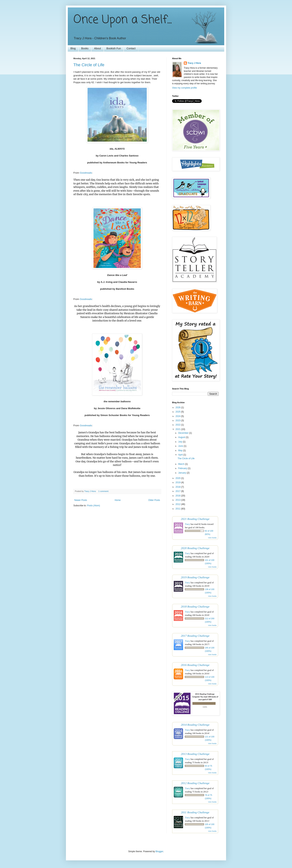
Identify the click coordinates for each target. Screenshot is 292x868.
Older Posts (154, 500)
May (181, 450)
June (181, 446)
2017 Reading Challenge (195, 636)
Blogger (159, 851)
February (183, 468)
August (182, 437)
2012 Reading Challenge (195, 783)
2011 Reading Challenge (195, 812)
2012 (178, 504)
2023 (178, 421)
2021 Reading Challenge (195, 519)
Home (118, 500)
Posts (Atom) (93, 506)
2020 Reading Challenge (195, 548)
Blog (73, 48)
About (97, 48)
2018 (178, 487)
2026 (178, 407)
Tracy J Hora (194, 63)
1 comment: (104, 491)
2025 (178, 412)
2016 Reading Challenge (195, 665)
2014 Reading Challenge (195, 725)
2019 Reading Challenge (195, 577)
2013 (178, 500)
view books (212, 538)
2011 (178, 509)
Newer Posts (81, 500)
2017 (178, 491)
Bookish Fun (114, 48)
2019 (178, 482)
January (182, 473)
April (181, 455)
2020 (178, 478)
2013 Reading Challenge (195, 754)
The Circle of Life (89, 65)
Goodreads (86, 173)
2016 (178, 496)
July (181, 442)
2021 (178, 429)
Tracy (188, 524)
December (184, 433)
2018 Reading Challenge (195, 606)
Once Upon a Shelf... (123, 20)
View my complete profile (184, 88)
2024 (178, 416)
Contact (131, 48)
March (182, 464)
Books (85, 48)
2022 (178, 425)
